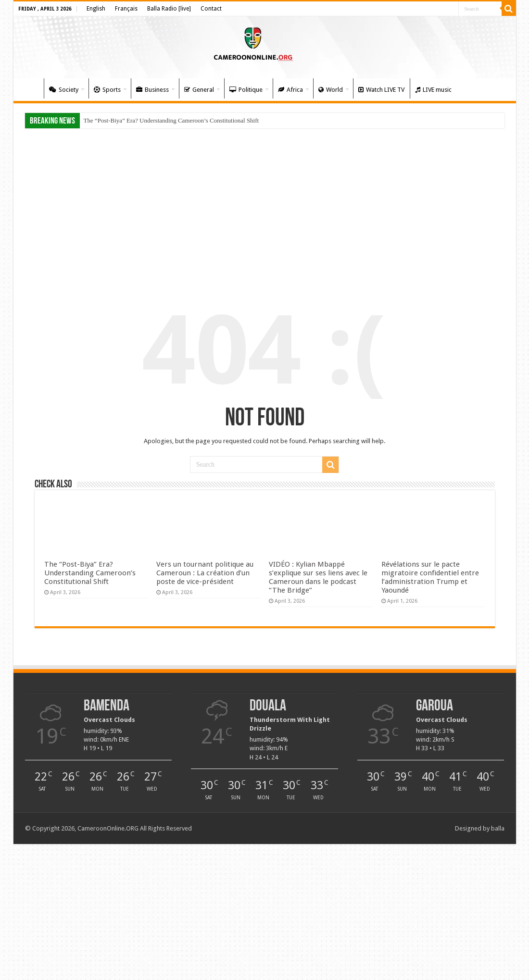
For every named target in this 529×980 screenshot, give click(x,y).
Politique (246, 90)
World (331, 90)
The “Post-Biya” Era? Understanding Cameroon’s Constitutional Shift (171, 120)
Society (64, 90)
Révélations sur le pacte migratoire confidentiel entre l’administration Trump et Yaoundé (430, 577)
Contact (211, 9)
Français (126, 9)
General (199, 90)
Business (152, 90)
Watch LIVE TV (381, 90)
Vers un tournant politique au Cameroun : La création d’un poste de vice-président (205, 573)
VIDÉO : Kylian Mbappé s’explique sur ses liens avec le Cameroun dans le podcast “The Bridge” (318, 577)
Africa (290, 90)
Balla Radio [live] (169, 9)
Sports (107, 90)
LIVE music (433, 90)
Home (31, 88)
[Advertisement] (265, 208)
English (96, 9)
